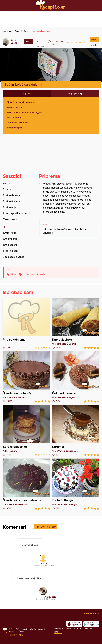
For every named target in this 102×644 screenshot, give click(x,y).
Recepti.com (51, 5)
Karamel (76, 431)
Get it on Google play (91, 624)
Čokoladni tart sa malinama (26, 484)
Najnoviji (27, 93)
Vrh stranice (91, 613)
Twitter (68, 628)
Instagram (88, 628)
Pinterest (58, 632)
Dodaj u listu (94, 40)
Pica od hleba (14, 117)
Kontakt (22, 631)
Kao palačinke (76, 323)
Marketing (13, 631)
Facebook (59, 628)
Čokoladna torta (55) (26, 377)
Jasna (14, 43)
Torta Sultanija (76, 484)
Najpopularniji (75, 93)
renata (43, 563)
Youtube (78, 628)
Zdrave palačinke (26, 431)
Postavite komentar (46, 527)
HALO (20, 635)
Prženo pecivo (14, 107)
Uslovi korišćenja (39, 629)
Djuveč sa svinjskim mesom (21, 102)
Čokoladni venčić (76, 377)
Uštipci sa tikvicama (17, 123)
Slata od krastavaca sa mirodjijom (24, 112)
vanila (43, 274)
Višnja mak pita (15, 128)
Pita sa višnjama (26, 323)
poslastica (28, 274)
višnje (13, 274)
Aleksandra (50, 597)
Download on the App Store (74, 624)
